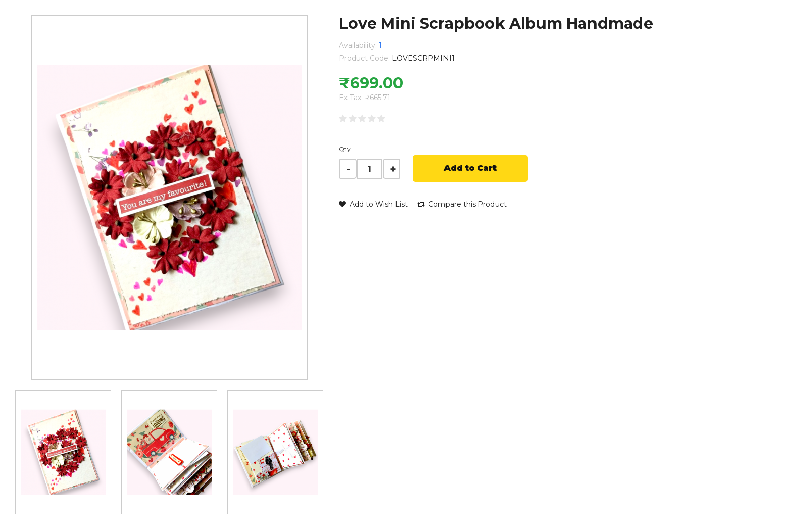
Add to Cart (470, 168)
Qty (345, 149)
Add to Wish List (373, 204)
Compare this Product (462, 204)
